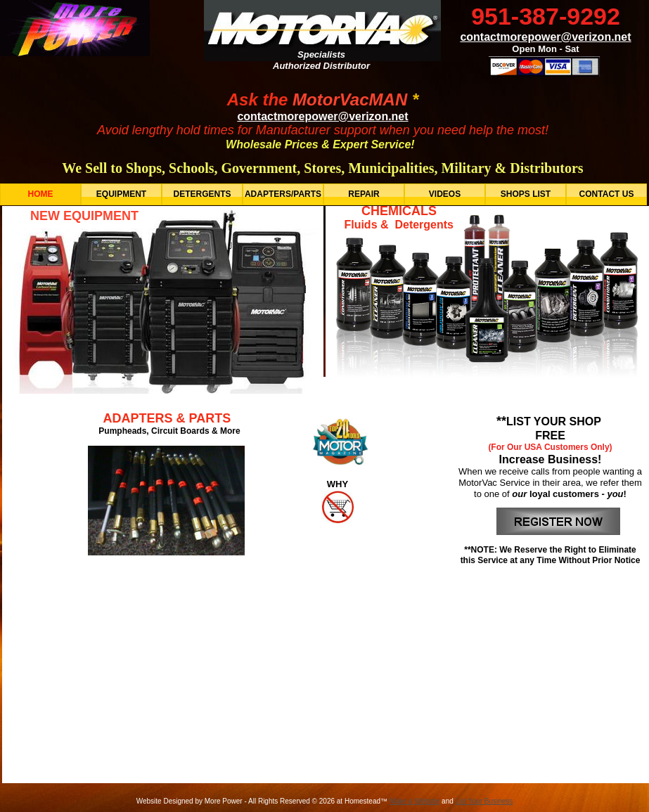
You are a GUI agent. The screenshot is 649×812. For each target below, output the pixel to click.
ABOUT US (356, 698)
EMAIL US (269, 698)
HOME (194, 698)
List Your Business (484, 801)
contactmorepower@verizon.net (322, 116)
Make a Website (415, 801)
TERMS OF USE (448, 698)
